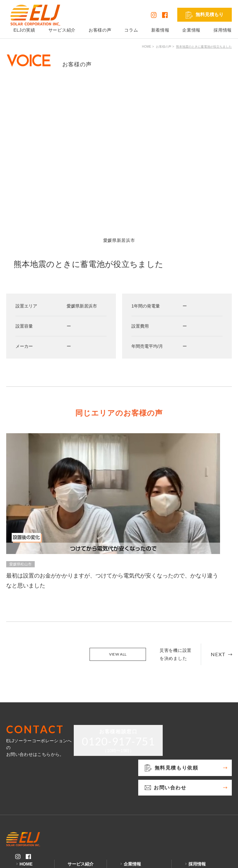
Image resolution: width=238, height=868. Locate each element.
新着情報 (160, 30)
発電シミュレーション (210, 793)
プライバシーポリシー (29, 858)
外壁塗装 (80, 827)
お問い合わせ (137, 801)
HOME (147, 47)
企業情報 (191, 30)
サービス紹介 (62, 30)
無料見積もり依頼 (141, 793)
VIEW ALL (118, 571)
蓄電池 (78, 801)
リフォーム (82, 819)
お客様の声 (100, 30)
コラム (131, 30)
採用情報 (223, 30)
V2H (75, 810)
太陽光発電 (82, 793)
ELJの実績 (30, 793)
